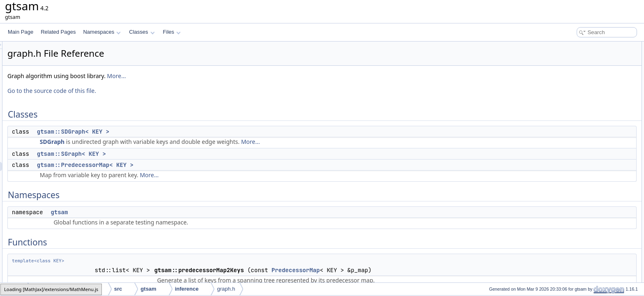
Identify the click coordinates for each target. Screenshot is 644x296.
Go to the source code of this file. (154, 91)
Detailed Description (574, 164)
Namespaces (102, 32)
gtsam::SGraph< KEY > (174, 154)
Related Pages (58, 32)
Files (172, 32)
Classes (142, 32)
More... (219, 76)
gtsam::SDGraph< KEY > (176, 132)
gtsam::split (572, 155)
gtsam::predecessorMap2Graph (594, 127)
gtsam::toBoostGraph (582, 118)
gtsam (162, 212)
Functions (563, 100)
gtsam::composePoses (584, 136)
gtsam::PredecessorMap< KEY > (188, 165)
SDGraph (155, 142)
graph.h (226, 289)
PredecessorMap (398, 270)
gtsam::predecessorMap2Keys (592, 109)
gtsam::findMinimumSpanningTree (596, 146)
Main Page (21, 32)
